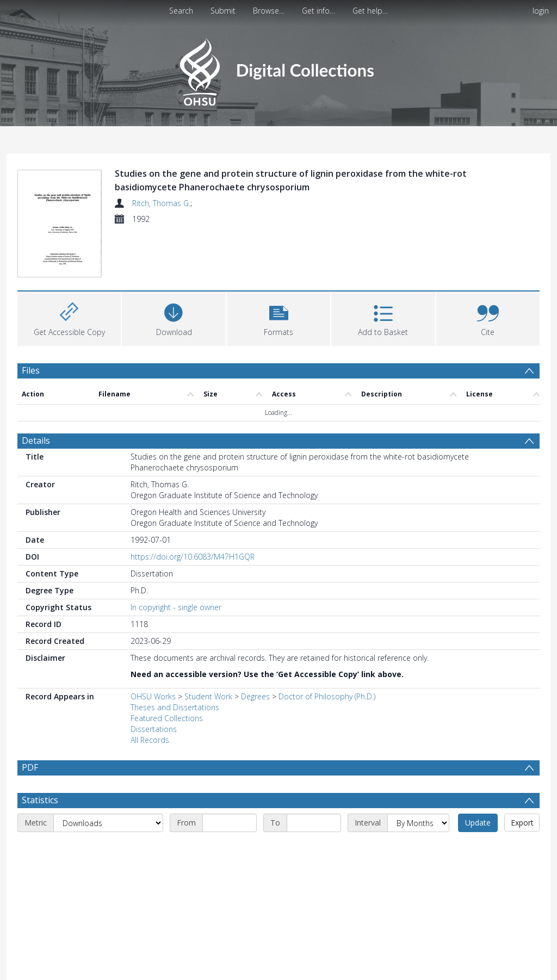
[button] (278, 317)
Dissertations (154, 729)
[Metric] (108, 823)
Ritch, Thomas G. (161, 203)
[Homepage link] (278, 69)
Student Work (208, 696)
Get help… (370, 11)
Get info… (318, 11)
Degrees (255, 696)
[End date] (314, 823)
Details (36, 441)
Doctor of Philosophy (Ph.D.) (327, 696)
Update (478, 823)
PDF (30, 767)
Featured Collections (167, 718)
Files (31, 370)
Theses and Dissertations (175, 707)
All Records (150, 740)
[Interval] (418, 823)
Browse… (269, 11)
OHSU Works (153, 696)
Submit (223, 11)
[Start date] (230, 823)
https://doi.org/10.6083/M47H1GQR (193, 557)
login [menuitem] (541, 11)
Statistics (40, 800)
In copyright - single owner (176, 607)
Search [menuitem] (181, 11)
